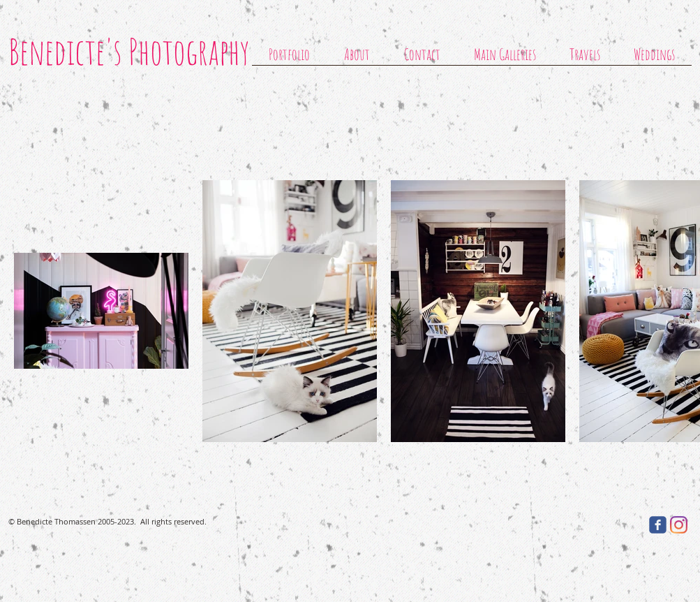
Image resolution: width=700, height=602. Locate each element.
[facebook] (658, 525)
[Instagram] (679, 525)
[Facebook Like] (596, 524)
